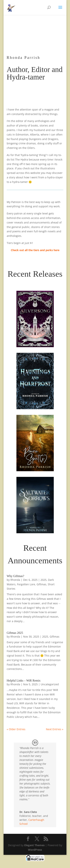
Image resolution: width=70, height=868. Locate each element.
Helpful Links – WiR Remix (24, 681)
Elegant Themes (34, 845)
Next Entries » (55, 729)
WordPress (35, 850)
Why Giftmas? (15, 576)
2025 (43, 580)
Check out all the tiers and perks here (35, 250)
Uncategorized (50, 684)
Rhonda (15, 580)
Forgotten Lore (26, 584)
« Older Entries (16, 729)
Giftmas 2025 (15, 633)
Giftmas (41, 584)
